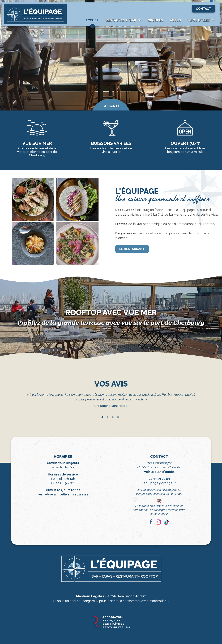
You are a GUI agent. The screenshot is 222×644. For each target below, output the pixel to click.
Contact (204, 9)
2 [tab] (108, 417)
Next (200, 403)
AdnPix (141, 596)
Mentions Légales (90, 596)
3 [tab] (113, 417)
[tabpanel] (111, 401)
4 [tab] (118, 417)
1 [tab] (102, 417)
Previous (22, 403)
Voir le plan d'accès (159, 472)
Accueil (92, 20)
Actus (175, 20)
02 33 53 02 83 (159, 479)
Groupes (155, 20)
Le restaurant (132, 249)
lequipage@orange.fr (159, 483)
